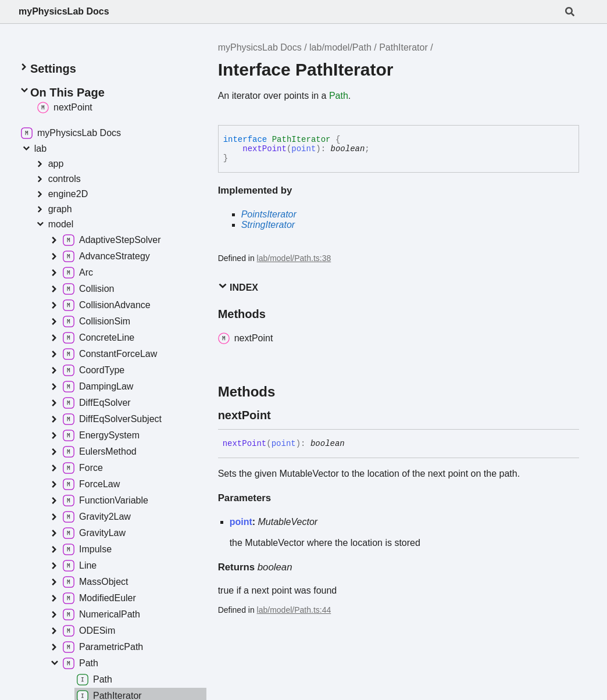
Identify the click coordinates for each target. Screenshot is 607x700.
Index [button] (238, 287)
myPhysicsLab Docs (64, 11)
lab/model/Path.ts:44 (294, 610)
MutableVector (288, 522)
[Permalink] (281, 415)
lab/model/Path (340, 47)
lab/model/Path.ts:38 (294, 258)
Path (339, 96)
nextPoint (265, 149)
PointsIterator (269, 214)
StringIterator (268, 225)
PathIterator (404, 47)
